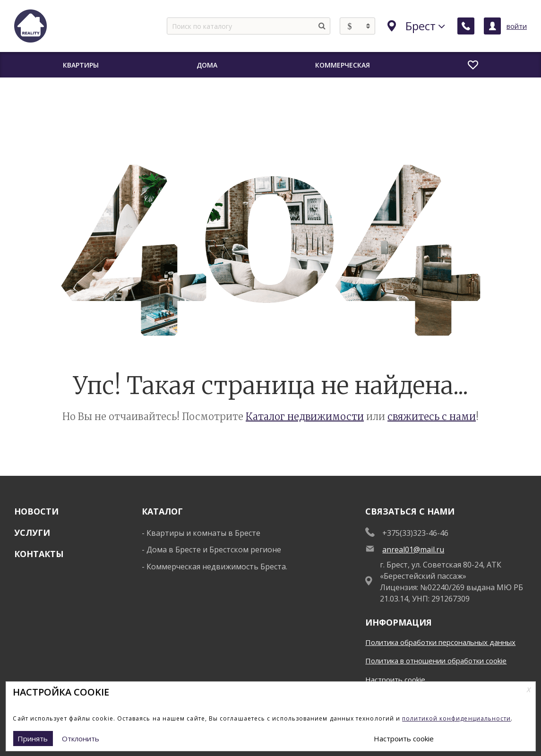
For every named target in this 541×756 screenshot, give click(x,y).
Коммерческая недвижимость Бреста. (217, 567)
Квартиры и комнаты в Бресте (203, 533)
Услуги (32, 533)
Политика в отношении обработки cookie (436, 661)
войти (517, 26)
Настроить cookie (395, 679)
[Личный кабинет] (492, 26)
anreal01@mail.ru (413, 550)
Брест (416, 26)
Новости (36, 511)
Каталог (162, 511)
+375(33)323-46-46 (415, 533)
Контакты (39, 554)
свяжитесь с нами (432, 417)
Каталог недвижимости (305, 417)
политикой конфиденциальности (456, 718)
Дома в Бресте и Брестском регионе (214, 550)
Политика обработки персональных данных (440, 642)
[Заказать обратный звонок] (466, 26)
